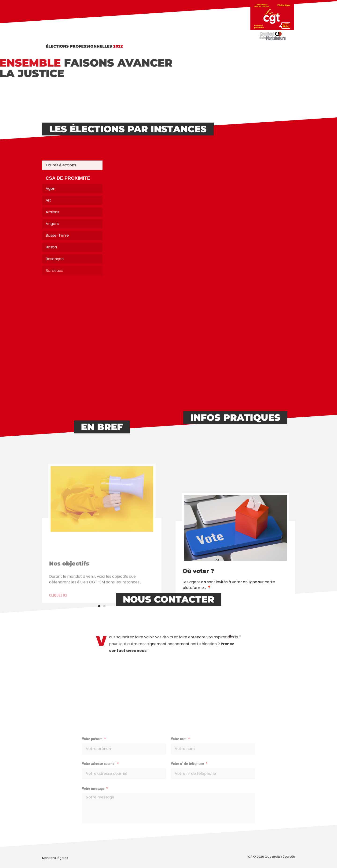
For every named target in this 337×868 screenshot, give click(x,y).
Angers (52, 224)
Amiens (52, 212)
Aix (48, 200)
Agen (50, 189)
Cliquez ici (192, 642)
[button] (230, 677)
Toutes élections (61, 165)
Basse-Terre (57, 235)
